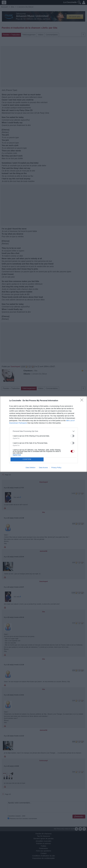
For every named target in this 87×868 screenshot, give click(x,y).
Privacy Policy (56, 468)
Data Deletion (31, 468)
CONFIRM (27, 459)
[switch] (72, 436)
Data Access (43, 468)
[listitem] (44, 431)
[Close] (83, 401)
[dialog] (43, 434)
